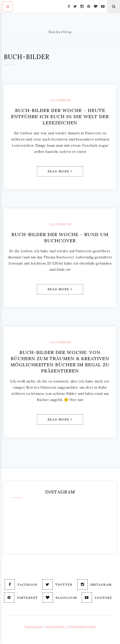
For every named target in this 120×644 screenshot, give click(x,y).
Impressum (33, 627)
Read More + (60, 171)
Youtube (97, 598)
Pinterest (21, 598)
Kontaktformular (82, 627)
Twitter (57, 584)
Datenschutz (56, 627)
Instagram (94, 584)
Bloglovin (60, 598)
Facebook (21, 584)
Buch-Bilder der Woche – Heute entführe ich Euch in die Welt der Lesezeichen (60, 116)
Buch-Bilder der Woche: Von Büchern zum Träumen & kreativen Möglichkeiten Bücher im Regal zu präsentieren (60, 362)
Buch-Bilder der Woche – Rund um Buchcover (60, 237)
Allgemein (60, 100)
